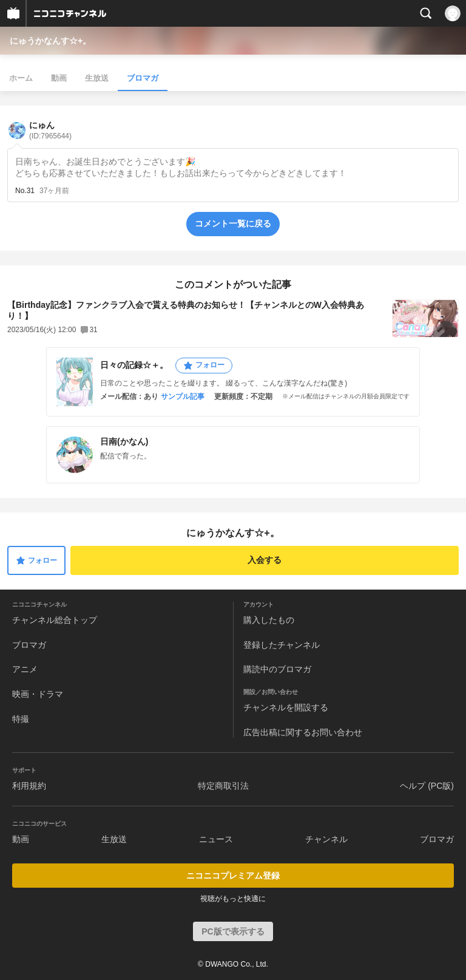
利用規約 (29, 786)
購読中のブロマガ (277, 669)
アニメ (25, 669)
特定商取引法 (223, 786)
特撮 (21, 719)
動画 (59, 78)
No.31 (25, 191)
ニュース (216, 839)
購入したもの (269, 620)
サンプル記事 (183, 396)
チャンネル (326, 839)
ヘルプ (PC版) (427, 786)
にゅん (50, 130)
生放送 (97, 78)
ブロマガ (143, 78)
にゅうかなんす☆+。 (50, 41)
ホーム (21, 78)
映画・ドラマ (38, 694)
